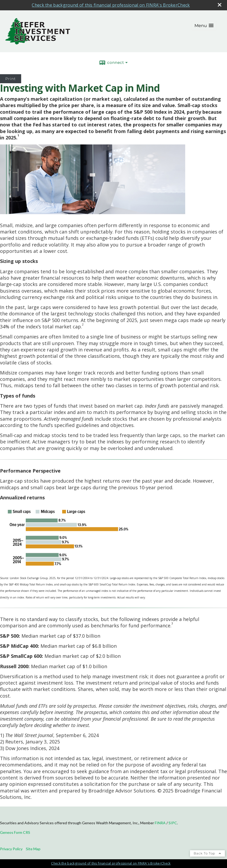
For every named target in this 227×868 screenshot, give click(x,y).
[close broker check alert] (220, 5)
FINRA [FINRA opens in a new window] (160, 823)
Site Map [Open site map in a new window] (33, 849)
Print (11, 79)
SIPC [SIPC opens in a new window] (173, 823)
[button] (204, 26)
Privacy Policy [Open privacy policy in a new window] (11, 849)
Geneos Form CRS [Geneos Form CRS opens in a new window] (15, 832)
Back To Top (207, 853)
